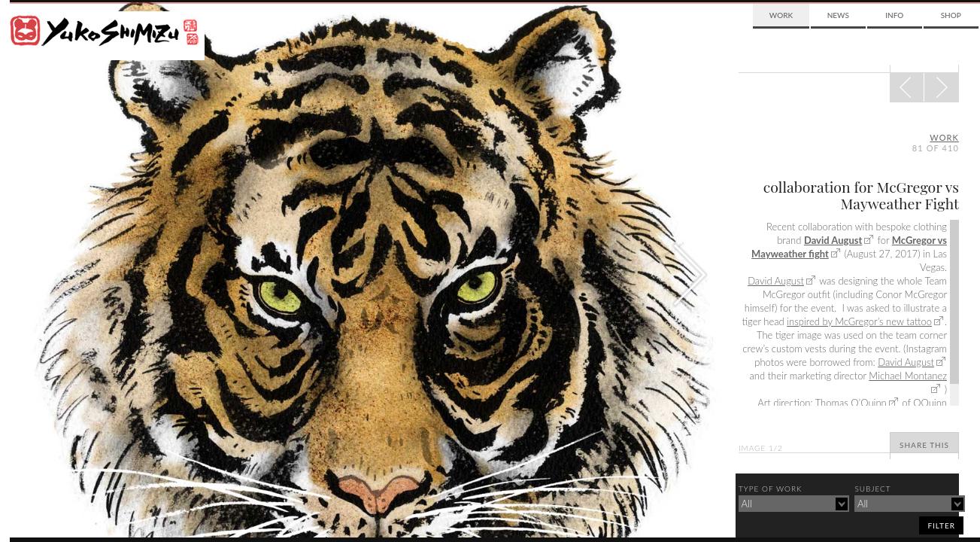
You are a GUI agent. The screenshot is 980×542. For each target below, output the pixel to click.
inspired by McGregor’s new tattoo (859, 321)
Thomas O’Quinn (851, 403)
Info (894, 15)
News (838, 15)
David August (833, 240)
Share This (924, 445)
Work (781, 15)
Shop (951, 15)
